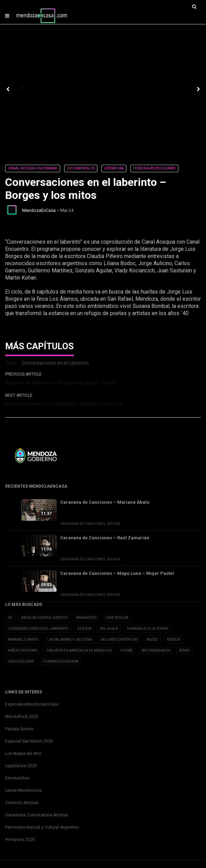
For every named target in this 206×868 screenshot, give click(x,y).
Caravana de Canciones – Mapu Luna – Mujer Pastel (117, 573)
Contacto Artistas (22, 803)
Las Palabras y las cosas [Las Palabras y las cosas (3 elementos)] (70, 640)
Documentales (81, 168)
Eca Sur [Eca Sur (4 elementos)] (84, 629)
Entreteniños (17, 778)
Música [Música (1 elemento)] (174, 640)
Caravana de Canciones (83, 524)
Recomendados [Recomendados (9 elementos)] (156, 650)
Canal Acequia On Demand (33, 168)
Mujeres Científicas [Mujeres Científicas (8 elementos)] (119, 640)
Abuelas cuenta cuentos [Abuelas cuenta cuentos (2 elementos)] (44, 618)
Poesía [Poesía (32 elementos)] (127, 650)
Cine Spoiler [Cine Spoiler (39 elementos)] (117, 618)
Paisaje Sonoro (19, 729)
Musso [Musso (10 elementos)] (152, 640)
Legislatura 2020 (21, 766)
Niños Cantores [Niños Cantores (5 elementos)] (23, 650)
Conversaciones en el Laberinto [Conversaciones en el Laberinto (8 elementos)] (38, 629)
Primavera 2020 (20, 840)
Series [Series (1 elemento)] (184, 650)
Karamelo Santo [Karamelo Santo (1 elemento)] (23, 640)
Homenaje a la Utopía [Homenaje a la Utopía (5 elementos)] (147, 629)
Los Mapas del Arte (23, 754)
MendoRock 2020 (22, 717)
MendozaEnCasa (39, 210)
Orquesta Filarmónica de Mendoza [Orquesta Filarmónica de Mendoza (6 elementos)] (79, 650)
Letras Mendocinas (23, 790)
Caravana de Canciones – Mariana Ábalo (105, 502)
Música (114, 524)
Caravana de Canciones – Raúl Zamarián (105, 538)
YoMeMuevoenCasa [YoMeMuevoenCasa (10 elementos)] (61, 661)
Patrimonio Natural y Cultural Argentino (42, 827)
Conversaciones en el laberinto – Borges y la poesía (64, 404)
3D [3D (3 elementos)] (10, 618)
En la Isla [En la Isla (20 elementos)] (109, 629)
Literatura (114, 168)
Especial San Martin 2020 (29, 741)
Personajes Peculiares (154, 168)
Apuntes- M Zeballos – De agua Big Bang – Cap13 (61, 383)
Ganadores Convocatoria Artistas (37, 815)
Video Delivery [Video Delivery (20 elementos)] (21, 661)
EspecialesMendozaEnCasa (32, 704)
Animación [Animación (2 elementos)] (86, 618)
